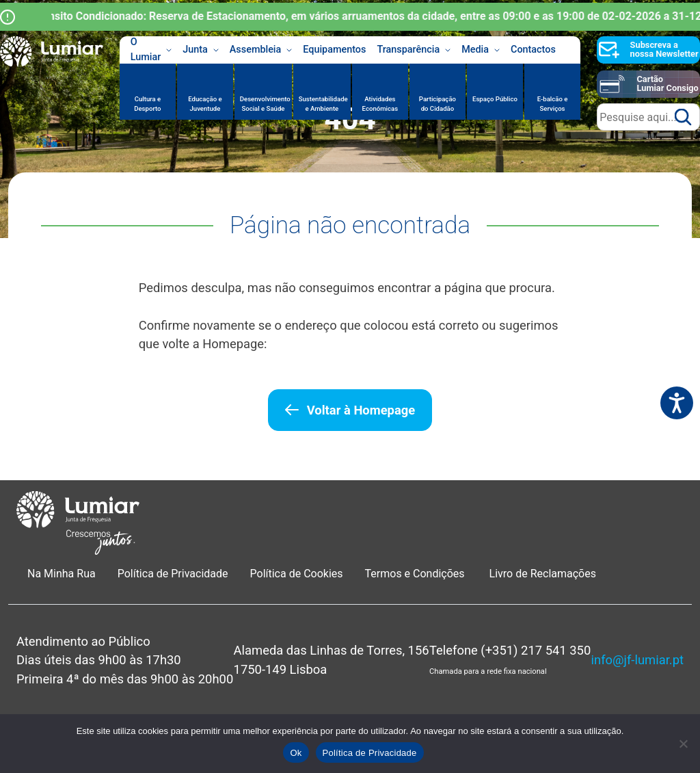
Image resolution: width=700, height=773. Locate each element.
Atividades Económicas (380, 104)
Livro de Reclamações (543, 574)
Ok (296, 753)
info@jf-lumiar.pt (637, 660)
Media (481, 50)
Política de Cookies (297, 574)
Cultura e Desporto (147, 104)
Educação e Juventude (205, 104)
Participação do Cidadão (437, 104)
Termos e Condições (416, 574)
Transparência (414, 50)
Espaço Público (495, 99)
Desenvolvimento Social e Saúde (265, 104)
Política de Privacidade (173, 574)
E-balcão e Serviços (553, 104)
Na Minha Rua (62, 574)
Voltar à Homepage (361, 410)
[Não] (683, 744)
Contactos (533, 50)
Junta (201, 50)
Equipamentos (334, 50)
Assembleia (261, 50)
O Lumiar (151, 50)
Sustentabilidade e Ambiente (323, 104)
